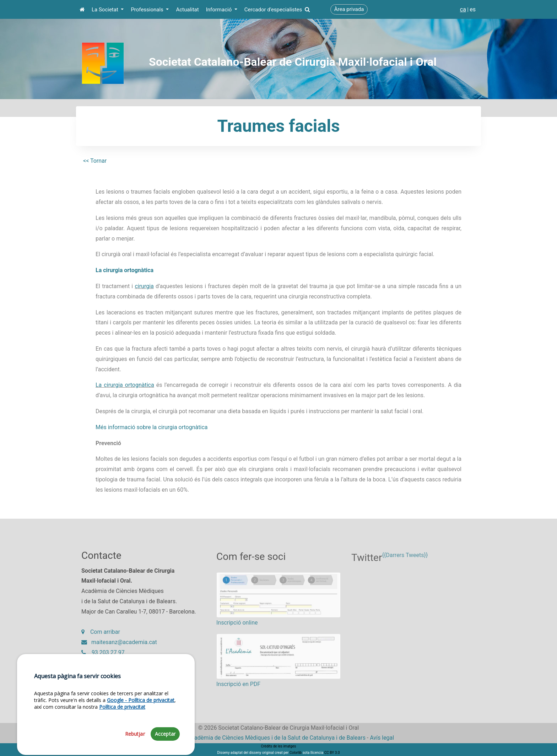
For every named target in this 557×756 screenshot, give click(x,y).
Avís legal (382, 738)
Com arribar (101, 635)
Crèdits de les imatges (279, 746)
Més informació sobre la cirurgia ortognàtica (152, 427)
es (473, 9)
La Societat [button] (106, 10)
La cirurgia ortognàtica (125, 270)
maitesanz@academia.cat (119, 646)
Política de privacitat (122, 744)
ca (463, 9)
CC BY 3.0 (332, 753)
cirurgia (144, 286)
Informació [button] (220, 10)
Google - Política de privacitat (141, 737)
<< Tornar (95, 161)
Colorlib (296, 753)
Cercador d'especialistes (277, 10)
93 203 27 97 (103, 656)
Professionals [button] (148, 10)
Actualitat (187, 10)
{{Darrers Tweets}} (405, 562)
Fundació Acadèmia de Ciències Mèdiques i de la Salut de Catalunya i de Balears (264, 738)
